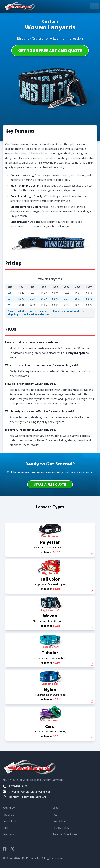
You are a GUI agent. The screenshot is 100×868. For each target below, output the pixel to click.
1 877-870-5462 (18, 786)
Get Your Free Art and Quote (50, 51)
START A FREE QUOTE (50, 484)
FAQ (55, 815)
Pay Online (59, 821)
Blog (5, 828)
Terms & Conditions (65, 834)
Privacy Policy (61, 828)
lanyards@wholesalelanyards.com (30, 792)
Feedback (8, 834)
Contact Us (9, 821)
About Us (8, 815)
